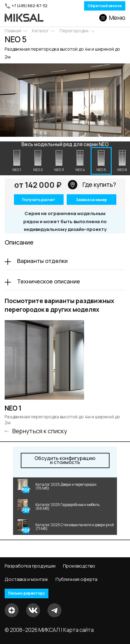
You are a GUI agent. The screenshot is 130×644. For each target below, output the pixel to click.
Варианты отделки (42, 261)
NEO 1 (13, 408)
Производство (79, 566)
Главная (13, 31)
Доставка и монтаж (26, 579)
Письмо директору (27, 593)
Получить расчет (39, 200)
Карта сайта (78, 630)
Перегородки (74, 31)
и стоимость (65, 460)
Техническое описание (49, 281)
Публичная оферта (76, 579)
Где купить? (92, 185)
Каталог (40, 31)
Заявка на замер (91, 200)
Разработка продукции (30, 566)
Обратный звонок (105, 6)
